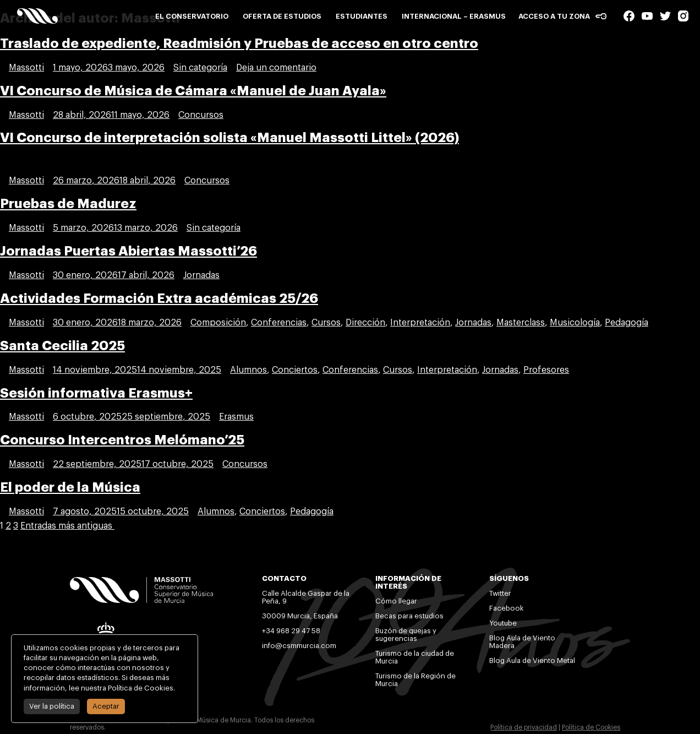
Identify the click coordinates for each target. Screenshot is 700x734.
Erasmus (236, 417)
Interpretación (420, 323)
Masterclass (521, 323)
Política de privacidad (524, 727)
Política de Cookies (591, 727)
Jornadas (201, 275)
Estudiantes (362, 16)
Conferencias (279, 323)
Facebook (507, 608)
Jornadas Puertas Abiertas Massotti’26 (128, 251)
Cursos (326, 323)
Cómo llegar (396, 601)
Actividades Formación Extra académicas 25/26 (159, 298)
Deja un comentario (276, 68)
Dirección (365, 323)
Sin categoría (200, 68)
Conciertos (295, 370)
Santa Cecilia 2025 (62, 346)
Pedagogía (627, 323)
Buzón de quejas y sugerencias (406, 635)
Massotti (26, 68)
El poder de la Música (70, 487)
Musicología (575, 323)
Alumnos (248, 370)
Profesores (546, 370)
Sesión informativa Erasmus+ (96, 393)
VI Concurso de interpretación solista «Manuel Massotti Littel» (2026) (229, 138)
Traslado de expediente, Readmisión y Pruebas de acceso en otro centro (239, 44)
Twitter (500, 593)
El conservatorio (192, 16)
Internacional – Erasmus (454, 16)
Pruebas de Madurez (68, 204)
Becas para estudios (409, 616)
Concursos (201, 115)
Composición (218, 323)
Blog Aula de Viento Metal (532, 660)
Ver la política (50, 706)
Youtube (504, 623)
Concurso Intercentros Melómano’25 (122, 440)
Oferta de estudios (282, 16)
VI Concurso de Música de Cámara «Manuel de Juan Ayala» (193, 91)
